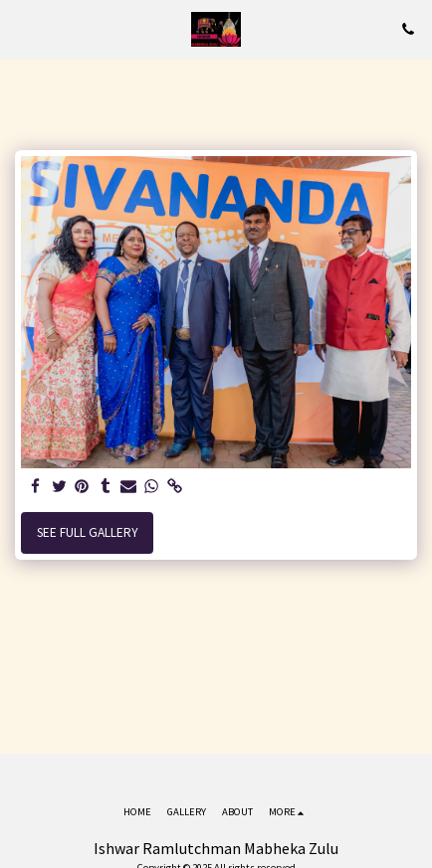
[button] (22, 28)
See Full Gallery (88, 532)
